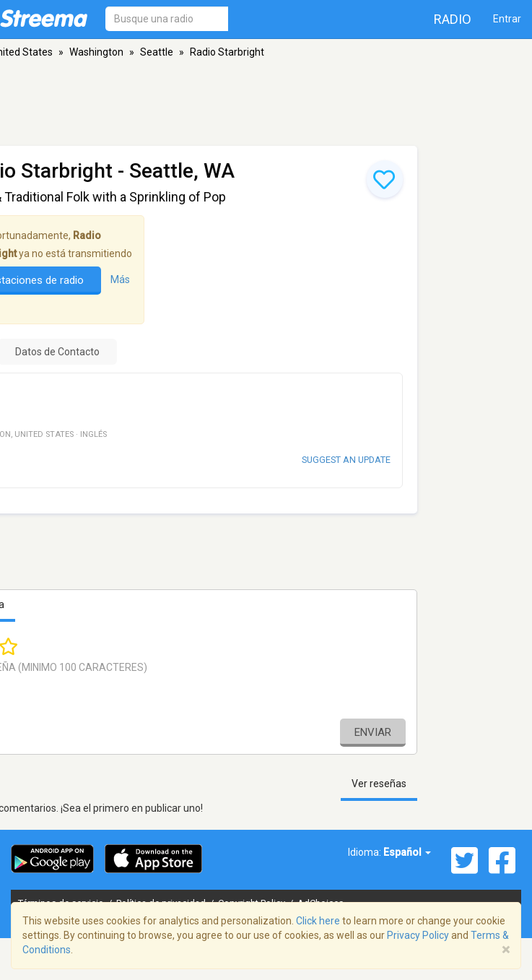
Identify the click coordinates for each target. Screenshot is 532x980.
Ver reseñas (379, 784)
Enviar (373, 732)
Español (407, 852)
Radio (453, 19)
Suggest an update (346, 460)
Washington (96, 52)
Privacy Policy (418, 935)
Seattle (157, 52)
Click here (318, 921)
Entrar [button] (507, 19)
